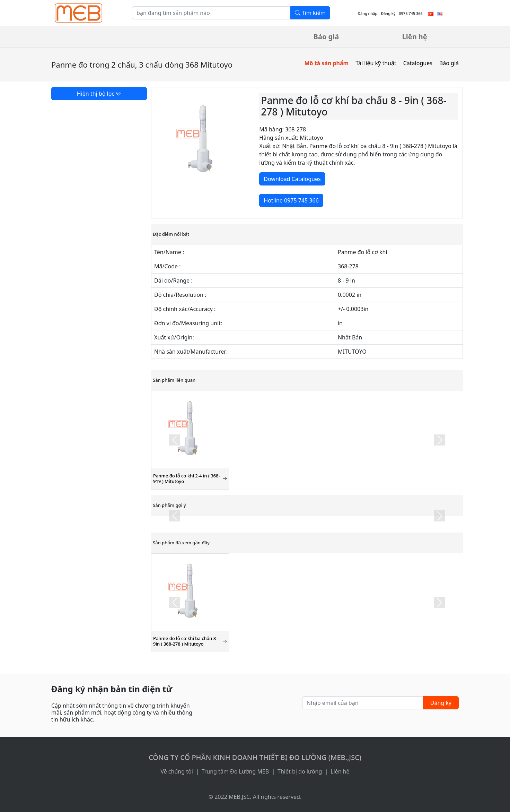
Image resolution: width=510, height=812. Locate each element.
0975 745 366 (411, 13)
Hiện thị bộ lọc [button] (99, 94)
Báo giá (326, 37)
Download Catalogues (292, 179)
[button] (174, 440)
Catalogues (418, 63)
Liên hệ (415, 37)
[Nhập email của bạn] (363, 703)
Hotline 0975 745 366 (291, 200)
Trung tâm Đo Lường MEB (235, 771)
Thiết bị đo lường (300, 771)
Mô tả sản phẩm (326, 63)
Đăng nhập (367, 13)
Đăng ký (388, 13)
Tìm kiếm (310, 13)
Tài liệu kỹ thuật (376, 63)
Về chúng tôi (177, 771)
